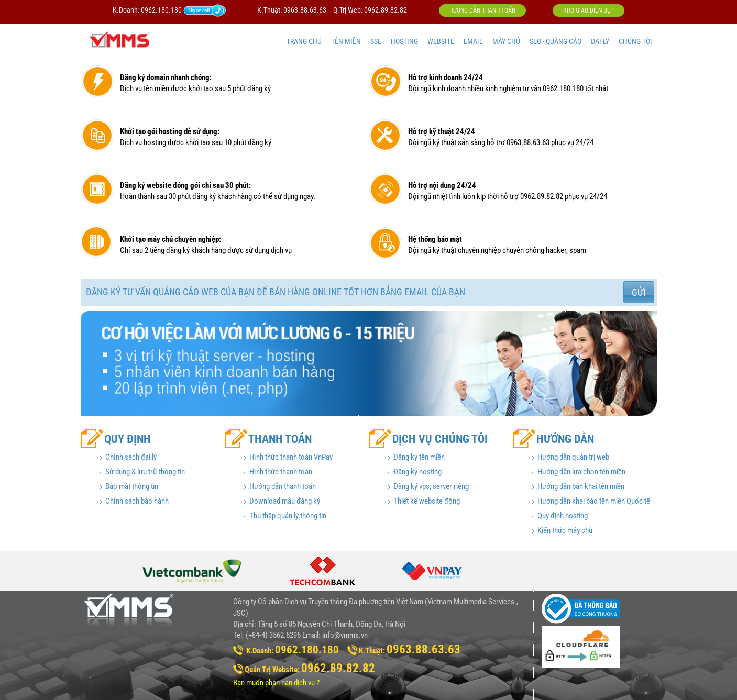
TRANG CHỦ (304, 41)
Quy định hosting (563, 516)
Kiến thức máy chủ (565, 530)
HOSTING (404, 41)
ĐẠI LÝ (600, 41)
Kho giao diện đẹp (588, 10)
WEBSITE (441, 41)
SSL (376, 41)
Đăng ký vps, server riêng (431, 486)
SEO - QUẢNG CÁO (555, 41)
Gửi (639, 292)
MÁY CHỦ (506, 41)
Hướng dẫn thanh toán (482, 10)
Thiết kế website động (427, 501)
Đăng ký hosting (417, 472)
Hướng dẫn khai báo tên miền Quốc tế (594, 501)
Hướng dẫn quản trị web (573, 457)
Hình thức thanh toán (281, 472)
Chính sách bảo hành (137, 501)
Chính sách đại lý (131, 457)
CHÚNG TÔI (635, 41)
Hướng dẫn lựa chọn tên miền (581, 472)
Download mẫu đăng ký (285, 501)
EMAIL (473, 41)
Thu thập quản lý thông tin (288, 516)
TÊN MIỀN (346, 41)
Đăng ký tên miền (419, 457)
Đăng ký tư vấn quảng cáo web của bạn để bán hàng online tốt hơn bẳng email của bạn (276, 292)
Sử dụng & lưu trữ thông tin (145, 472)
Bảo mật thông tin (132, 486)
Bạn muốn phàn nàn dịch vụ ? (276, 683)
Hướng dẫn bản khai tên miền (581, 486)
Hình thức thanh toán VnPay (291, 457)
